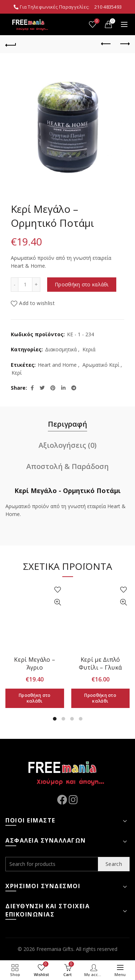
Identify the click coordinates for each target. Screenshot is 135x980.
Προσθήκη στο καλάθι (82, 284)
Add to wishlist (37, 303)
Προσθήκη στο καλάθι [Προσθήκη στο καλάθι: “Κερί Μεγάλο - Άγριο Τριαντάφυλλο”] (35, 698)
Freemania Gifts (55, 949)
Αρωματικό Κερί (101, 365)
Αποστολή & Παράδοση (67, 466)
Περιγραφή (67, 424)
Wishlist (96, 21)
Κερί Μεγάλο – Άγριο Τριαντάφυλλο (35, 667)
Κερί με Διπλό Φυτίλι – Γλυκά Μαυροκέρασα (100, 667)
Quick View (58, 602)
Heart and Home (57, 365)
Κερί (17, 373)
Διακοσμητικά (61, 349)
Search (114, 864)
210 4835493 (108, 7)
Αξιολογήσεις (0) (67, 445)
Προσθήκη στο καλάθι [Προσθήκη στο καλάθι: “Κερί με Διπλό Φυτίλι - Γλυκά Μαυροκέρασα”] (100, 698)
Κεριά (89, 349)
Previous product (106, 44)
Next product (124, 44)
